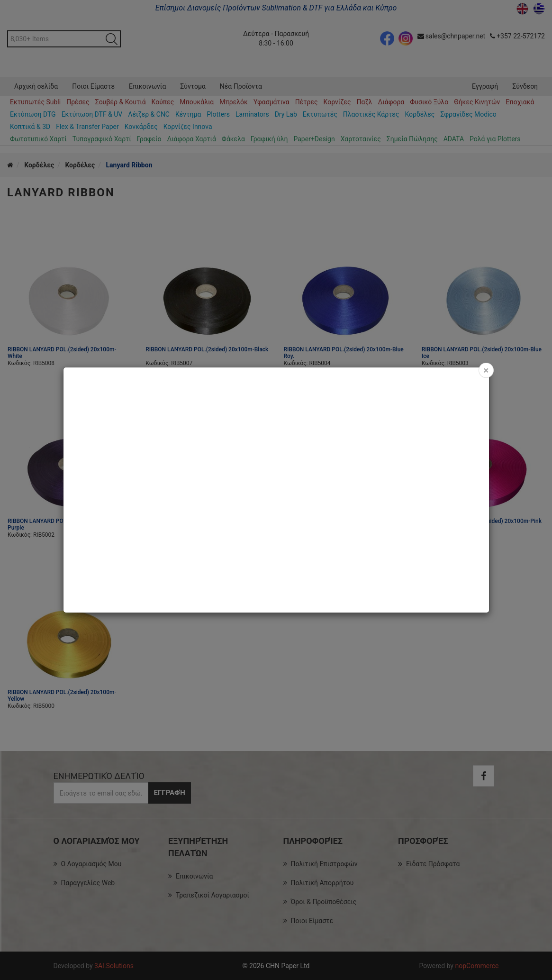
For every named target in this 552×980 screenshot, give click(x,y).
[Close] (486, 370)
